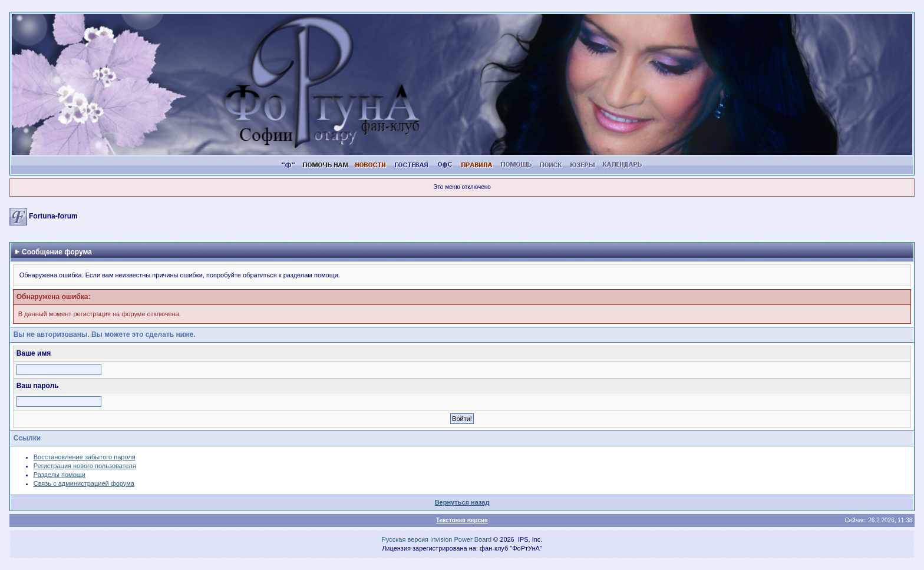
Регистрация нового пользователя (85, 466)
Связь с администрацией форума (84, 483)
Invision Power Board (461, 539)
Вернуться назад (462, 502)
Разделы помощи (60, 475)
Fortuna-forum (53, 216)
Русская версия (405, 539)
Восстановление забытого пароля (85, 457)
